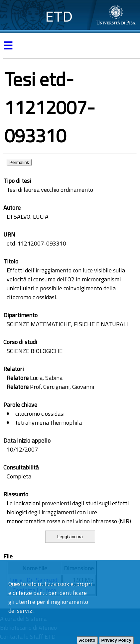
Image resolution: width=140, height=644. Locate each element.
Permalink (19, 162)
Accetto (87, 640)
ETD (59, 16)
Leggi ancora (70, 537)
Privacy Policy (116, 640)
